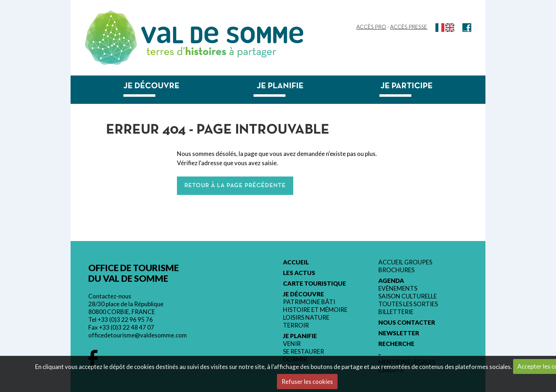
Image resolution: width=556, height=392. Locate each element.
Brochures (396, 270)
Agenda (391, 281)
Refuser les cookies (307, 382)
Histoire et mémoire (315, 310)
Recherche (396, 344)
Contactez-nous (110, 296)
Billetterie (396, 312)
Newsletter (399, 333)
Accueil (296, 262)
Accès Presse (409, 27)
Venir (292, 344)
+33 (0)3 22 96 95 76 (125, 320)
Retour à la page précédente (235, 186)
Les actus (299, 273)
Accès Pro (371, 27)
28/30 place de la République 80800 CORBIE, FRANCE (126, 308)
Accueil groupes (405, 262)
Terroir (296, 325)
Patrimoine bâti (309, 302)
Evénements (398, 289)
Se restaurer (304, 352)
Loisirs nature (306, 318)
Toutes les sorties (408, 304)
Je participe (407, 86)
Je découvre (151, 86)
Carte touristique (315, 284)
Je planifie (280, 86)
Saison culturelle (408, 296)
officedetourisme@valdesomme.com (138, 335)
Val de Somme (222, 35)
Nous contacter (407, 323)
